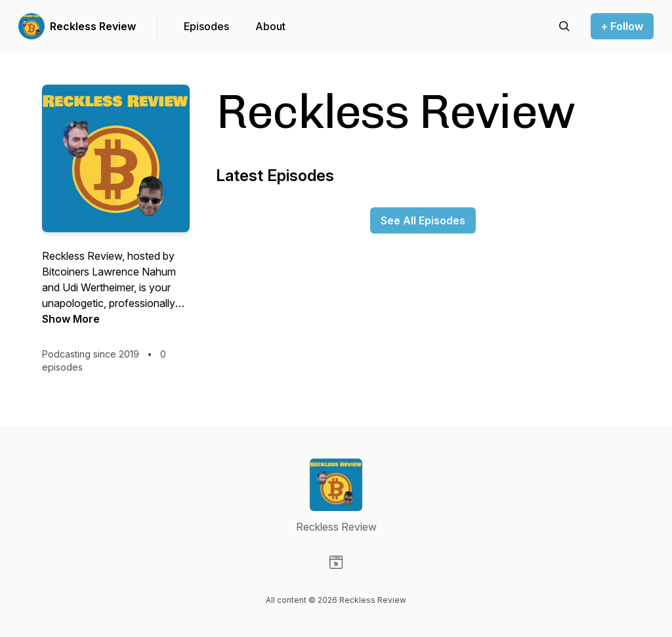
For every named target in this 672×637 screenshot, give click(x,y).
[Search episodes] (564, 26)
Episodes (206, 26)
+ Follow (622, 26)
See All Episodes (423, 220)
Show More (71, 319)
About (270, 26)
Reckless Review (93, 26)
